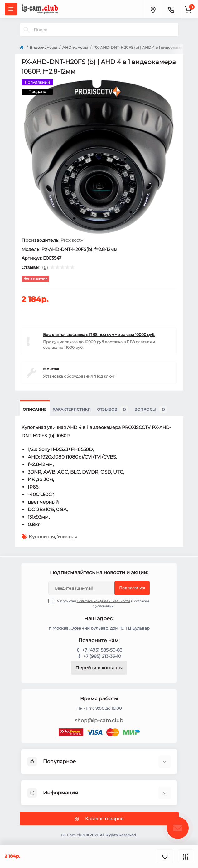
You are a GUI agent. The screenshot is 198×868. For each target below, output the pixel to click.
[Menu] (11, 9)
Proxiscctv (72, 240)
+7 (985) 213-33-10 (102, 656)
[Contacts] (171, 9)
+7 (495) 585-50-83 (102, 650)
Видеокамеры (43, 47)
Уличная (67, 537)
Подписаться (132, 588)
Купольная (42, 537)
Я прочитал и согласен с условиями (103, 603)
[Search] (27, 30)
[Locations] (153, 9)
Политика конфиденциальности (103, 601)
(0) (45, 267)
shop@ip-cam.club (99, 721)
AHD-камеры (75, 47)
